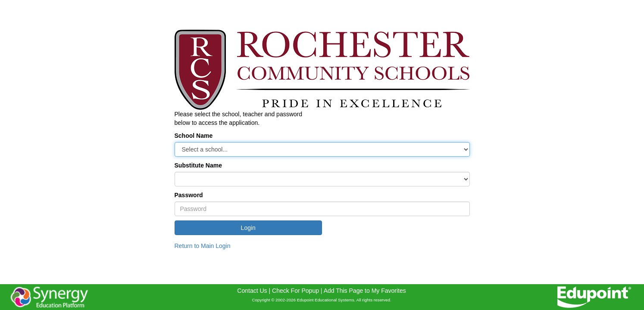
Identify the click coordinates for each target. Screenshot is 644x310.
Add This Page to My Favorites (365, 291)
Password (189, 195)
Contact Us (252, 291)
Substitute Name (198, 165)
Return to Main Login (203, 246)
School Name (194, 136)
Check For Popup (295, 291)
